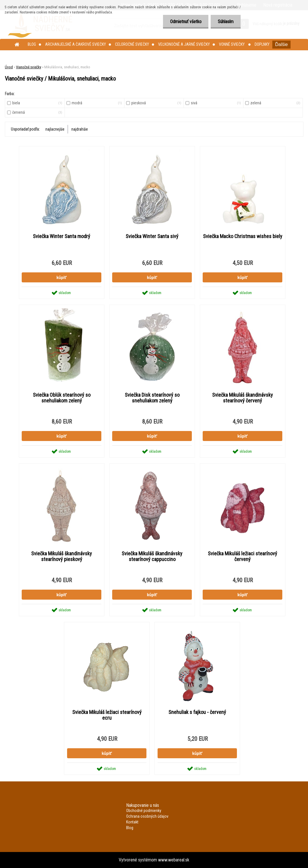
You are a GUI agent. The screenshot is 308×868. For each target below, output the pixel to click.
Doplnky (262, 44)
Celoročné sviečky (132, 44)
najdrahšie (80, 129)
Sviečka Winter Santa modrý (62, 236)
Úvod (9, 67)
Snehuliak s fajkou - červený (197, 712)
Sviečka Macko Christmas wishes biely (243, 236)
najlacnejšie (55, 129)
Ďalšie (281, 44)
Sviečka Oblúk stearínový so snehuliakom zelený (62, 398)
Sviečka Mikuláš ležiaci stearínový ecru (107, 715)
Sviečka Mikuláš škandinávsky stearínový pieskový (62, 556)
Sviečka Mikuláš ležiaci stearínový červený (242, 556)
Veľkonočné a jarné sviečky (184, 44)
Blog (32, 44)
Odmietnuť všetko (186, 22)
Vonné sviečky (232, 44)
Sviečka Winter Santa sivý (152, 236)
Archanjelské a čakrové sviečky (76, 44)
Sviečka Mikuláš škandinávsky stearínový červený (242, 398)
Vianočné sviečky (29, 67)
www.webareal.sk (174, 860)
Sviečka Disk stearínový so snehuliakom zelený (152, 398)
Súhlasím (226, 22)
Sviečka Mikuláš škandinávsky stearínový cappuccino (152, 556)
